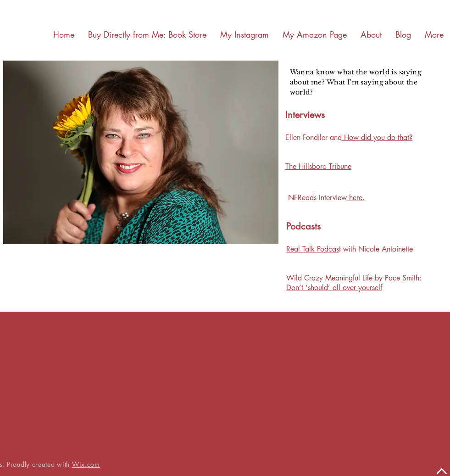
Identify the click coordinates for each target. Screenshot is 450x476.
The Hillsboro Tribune (318, 166)
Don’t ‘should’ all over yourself (334, 288)
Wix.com (86, 464)
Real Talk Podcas (313, 249)
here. (356, 198)
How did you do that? (377, 137)
